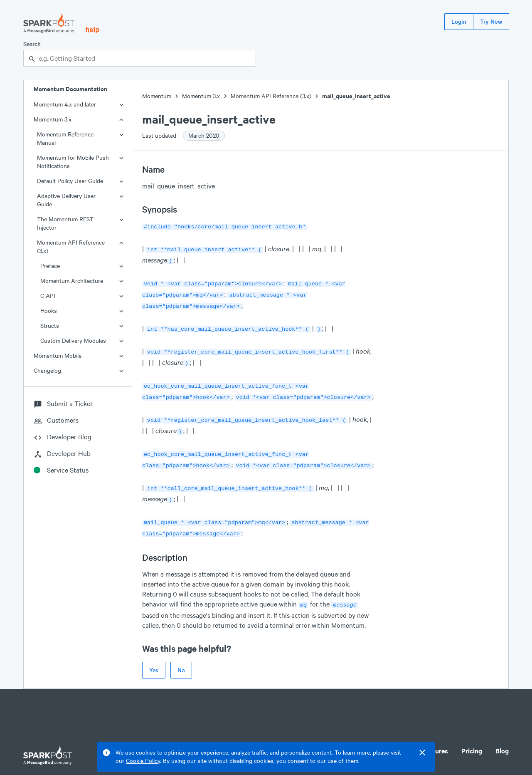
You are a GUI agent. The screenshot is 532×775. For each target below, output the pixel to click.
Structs (50, 326)
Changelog (47, 370)
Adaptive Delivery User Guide (66, 200)
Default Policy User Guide (70, 181)
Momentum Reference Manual (65, 138)
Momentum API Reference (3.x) (71, 246)
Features (435, 734)
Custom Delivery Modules (73, 340)
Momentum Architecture (72, 281)
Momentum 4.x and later (65, 104)
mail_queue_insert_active (356, 96)
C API (48, 296)
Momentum (157, 96)
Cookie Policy (143, 761)
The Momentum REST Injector (65, 223)
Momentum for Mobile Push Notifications (73, 162)
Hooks (49, 311)
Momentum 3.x (53, 119)
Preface (50, 266)
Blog (502, 734)
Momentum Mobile (58, 355)
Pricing (472, 734)
